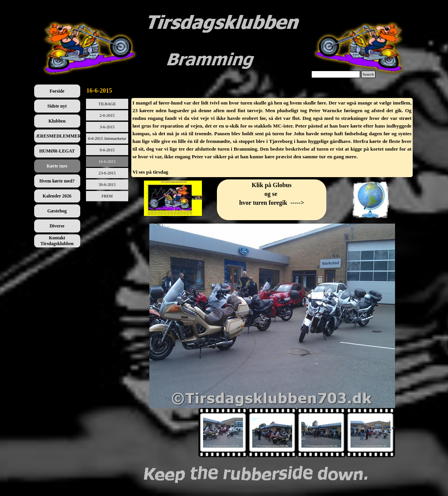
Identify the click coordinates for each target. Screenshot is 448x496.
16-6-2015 (107, 162)
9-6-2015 (107, 150)
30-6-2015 (107, 185)
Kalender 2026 (57, 196)
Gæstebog (57, 211)
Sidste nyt (57, 106)
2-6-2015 (107, 115)
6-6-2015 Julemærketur (107, 139)
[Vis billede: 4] (370, 433)
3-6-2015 (107, 127)
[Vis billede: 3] (321, 433)
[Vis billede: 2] (272, 433)
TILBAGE (107, 104)
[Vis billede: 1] (223, 433)
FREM (107, 196)
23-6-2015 (107, 173)
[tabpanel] (272, 138)
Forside (57, 91)
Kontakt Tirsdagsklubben (57, 241)
